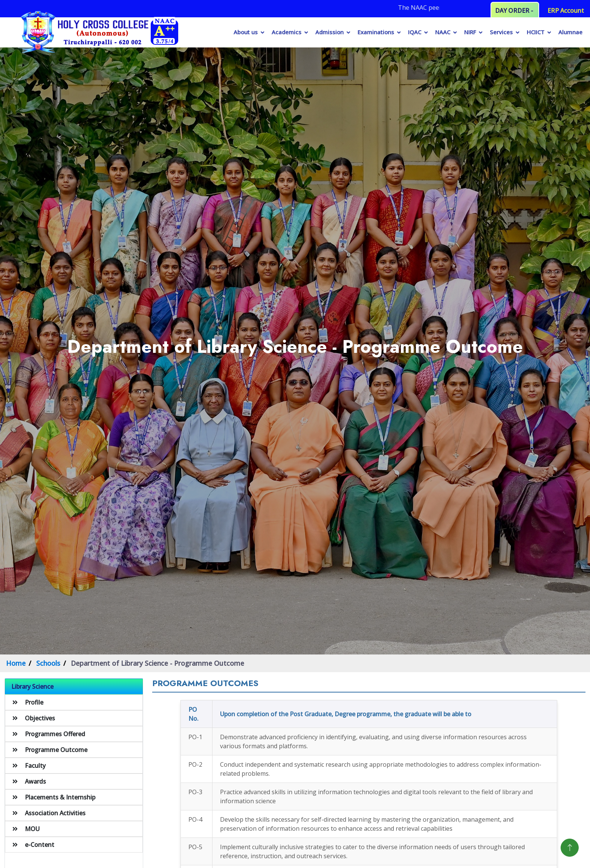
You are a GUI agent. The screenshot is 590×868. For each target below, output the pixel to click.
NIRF (470, 32)
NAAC (443, 32)
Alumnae (570, 32)
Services (501, 32)
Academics (287, 32)
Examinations (376, 32)
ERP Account (566, 11)
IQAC (415, 32)
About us (246, 32)
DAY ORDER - (515, 11)
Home (16, 663)
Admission (329, 32)
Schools (48, 663)
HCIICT (536, 32)
